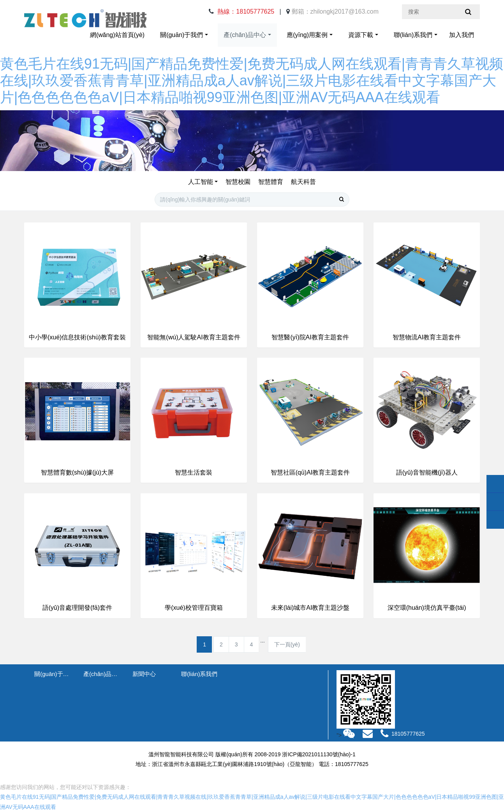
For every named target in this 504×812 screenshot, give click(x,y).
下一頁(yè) (287, 644)
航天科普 (303, 182)
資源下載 (361, 35)
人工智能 (201, 182)
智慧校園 (238, 182)
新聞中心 (144, 674)
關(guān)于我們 (182, 35)
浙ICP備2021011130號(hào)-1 (319, 754)
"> (346, 735)
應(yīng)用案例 (307, 35)
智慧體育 (271, 182)
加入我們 (462, 35)
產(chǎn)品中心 (245, 35)
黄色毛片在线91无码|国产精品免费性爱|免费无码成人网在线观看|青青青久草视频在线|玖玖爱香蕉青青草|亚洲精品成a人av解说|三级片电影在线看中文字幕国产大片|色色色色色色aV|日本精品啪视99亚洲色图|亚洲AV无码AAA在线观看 (252, 80)
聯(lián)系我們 (413, 35)
